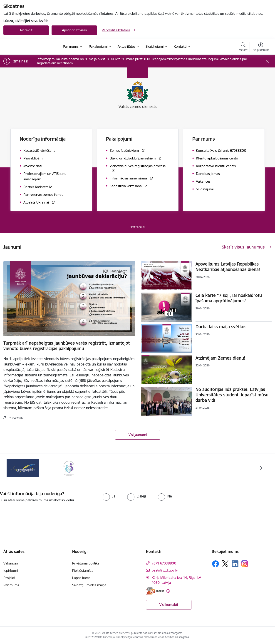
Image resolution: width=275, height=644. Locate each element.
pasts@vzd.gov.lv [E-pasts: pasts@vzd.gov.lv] (165, 570)
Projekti (9, 578)
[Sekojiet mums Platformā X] (225, 564)
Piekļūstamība (83, 571)
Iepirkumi (11, 571)
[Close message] (267, 61)
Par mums (11, 585)
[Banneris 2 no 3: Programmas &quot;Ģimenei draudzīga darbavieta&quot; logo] (69, 468)
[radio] (109, 496)
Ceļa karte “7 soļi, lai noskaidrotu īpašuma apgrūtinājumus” (229, 298)
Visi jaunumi (138, 435)
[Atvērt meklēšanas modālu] (243, 47)
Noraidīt (26, 30)
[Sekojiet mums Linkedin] (235, 564)
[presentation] (146, 515)
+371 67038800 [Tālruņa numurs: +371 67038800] (164, 563)
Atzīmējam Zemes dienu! (220, 358)
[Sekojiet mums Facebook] (216, 564)
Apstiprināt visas (74, 30)
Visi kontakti (169, 605)
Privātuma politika (86, 563)
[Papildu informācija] (168, 591)
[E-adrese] (155, 591)
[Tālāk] (261, 468)
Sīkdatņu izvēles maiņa (89, 585)
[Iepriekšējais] (14, 468)
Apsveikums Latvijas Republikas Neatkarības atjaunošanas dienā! (228, 267)
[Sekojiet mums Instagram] (245, 564)
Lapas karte (81, 578)
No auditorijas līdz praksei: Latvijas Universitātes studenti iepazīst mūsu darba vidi (232, 395)
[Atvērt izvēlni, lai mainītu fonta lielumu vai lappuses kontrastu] (261, 47)
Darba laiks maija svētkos (221, 327)
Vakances (11, 563)
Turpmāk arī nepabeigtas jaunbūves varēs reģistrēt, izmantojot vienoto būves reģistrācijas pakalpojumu (67, 346)
